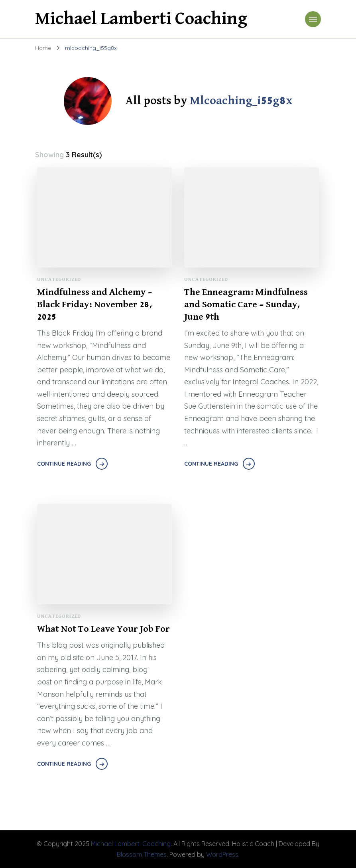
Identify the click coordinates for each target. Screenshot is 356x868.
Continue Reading (64, 464)
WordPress (222, 854)
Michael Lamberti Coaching (141, 19)
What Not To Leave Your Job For (103, 629)
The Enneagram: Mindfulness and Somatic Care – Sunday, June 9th (246, 304)
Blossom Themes (142, 854)
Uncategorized (59, 280)
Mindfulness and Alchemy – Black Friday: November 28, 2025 (95, 304)
